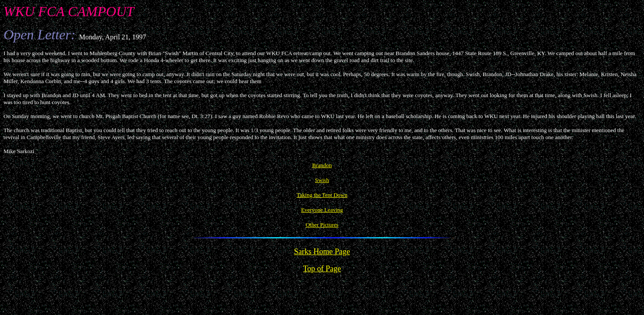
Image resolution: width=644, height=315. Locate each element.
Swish (322, 180)
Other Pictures (322, 225)
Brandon (322, 165)
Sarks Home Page (322, 252)
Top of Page (322, 269)
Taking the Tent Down (322, 195)
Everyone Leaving (322, 210)
